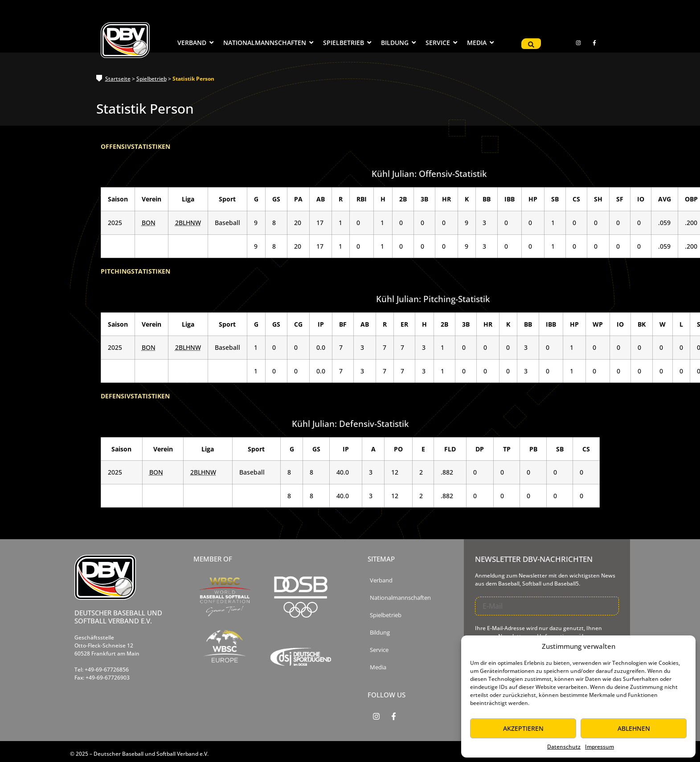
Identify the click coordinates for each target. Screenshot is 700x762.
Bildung (380, 633)
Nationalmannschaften (400, 598)
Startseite (118, 79)
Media (378, 667)
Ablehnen (634, 728)
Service (379, 650)
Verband (381, 580)
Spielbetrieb (151, 79)
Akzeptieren (523, 728)
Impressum (600, 747)
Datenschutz (564, 747)
